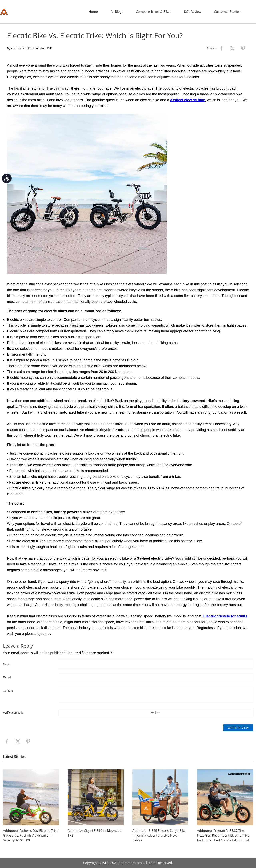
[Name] (155, 664)
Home (93, 12)
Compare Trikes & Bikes (153, 12)
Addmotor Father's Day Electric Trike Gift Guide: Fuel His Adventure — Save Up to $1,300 (31, 835)
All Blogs (117, 12)
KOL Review (193, 12)
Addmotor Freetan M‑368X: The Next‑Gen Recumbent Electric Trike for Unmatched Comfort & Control (223, 835)
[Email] (155, 677)
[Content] (155, 695)
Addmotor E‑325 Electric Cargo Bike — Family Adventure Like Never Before (159, 835)
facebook (221, 48)
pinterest (243, 48)
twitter (232, 48)
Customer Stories (227, 12)
